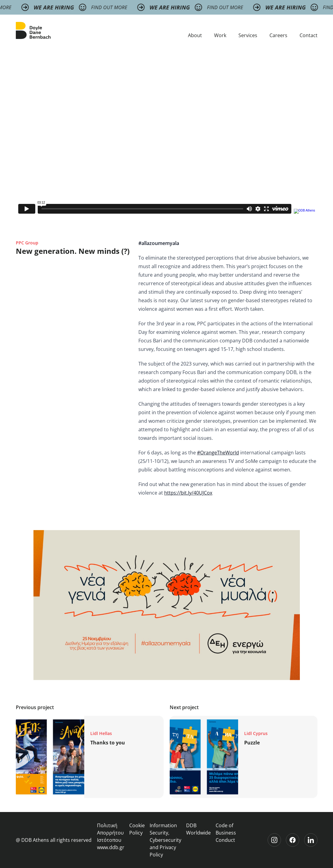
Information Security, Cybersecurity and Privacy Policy (165, 840)
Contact (309, 35)
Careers (278, 35)
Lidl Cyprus (256, 733)
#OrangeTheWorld (218, 453)
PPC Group (27, 243)
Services (248, 35)
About (195, 35)
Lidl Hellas (101, 733)
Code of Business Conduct (226, 833)
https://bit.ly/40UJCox (188, 493)
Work (220, 35)
